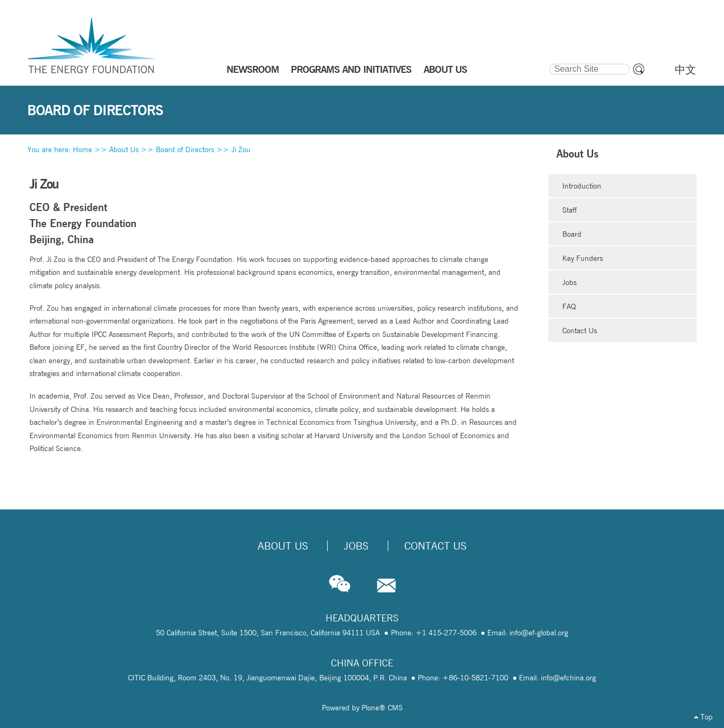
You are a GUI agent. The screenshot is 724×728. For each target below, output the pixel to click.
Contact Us (580, 331)
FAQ (569, 306)
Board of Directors (185, 149)
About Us (124, 149)
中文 (685, 70)
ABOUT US (445, 69)
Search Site (549, 62)
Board (572, 234)
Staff (570, 210)
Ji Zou (241, 149)
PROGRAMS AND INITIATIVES (351, 69)
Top (703, 717)
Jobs (570, 282)
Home (82, 149)
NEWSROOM (253, 69)
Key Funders (583, 258)
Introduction (582, 186)
